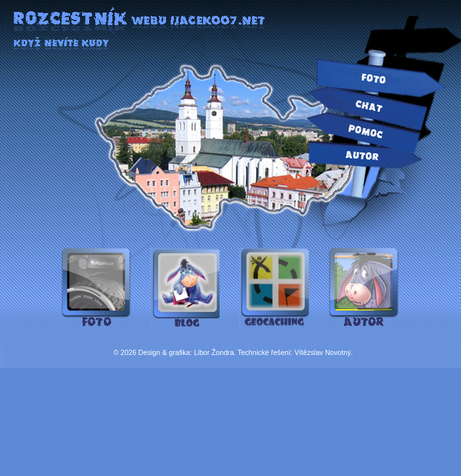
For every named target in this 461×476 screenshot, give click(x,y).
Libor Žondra (214, 352)
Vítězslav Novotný (322, 352)
